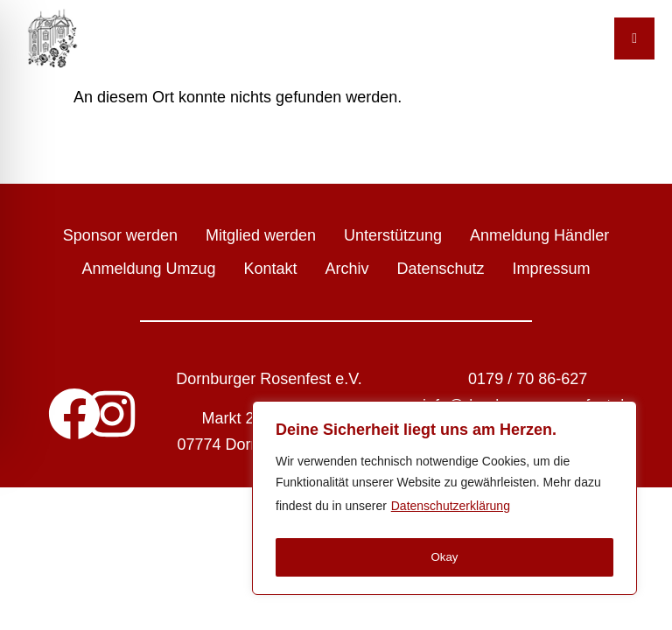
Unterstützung (393, 235)
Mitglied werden (261, 235)
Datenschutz (441, 269)
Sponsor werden (120, 235)
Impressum (552, 269)
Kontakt (270, 269)
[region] (444, 500)
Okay (445, 557)
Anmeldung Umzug (148, 269)
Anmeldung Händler (539, 235)
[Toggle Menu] (634, 38)
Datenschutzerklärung (451, 511)
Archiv (347, 269)
